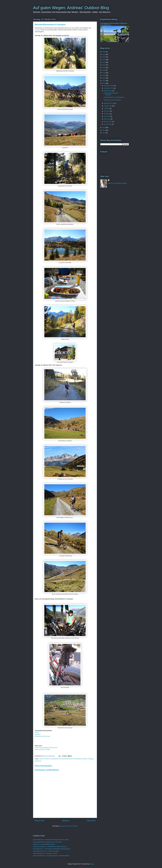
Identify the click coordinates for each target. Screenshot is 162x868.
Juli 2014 (107, 108)
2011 (104, 133)
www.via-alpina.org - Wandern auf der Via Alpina (47, 842)
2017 (104, 75)
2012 (104, 130)
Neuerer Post (39, 821)
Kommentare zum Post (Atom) (69, 826)
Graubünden (55, 759)
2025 (104, 54)
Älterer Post (91, 821)
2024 (104, 57)
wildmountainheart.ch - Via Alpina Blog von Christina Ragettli (51, 856)
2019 (104, 70)
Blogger (92, 864)
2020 (104, 68)
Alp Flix (37, 732)
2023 (104, 60)
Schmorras (38, 761)
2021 (104, 65)
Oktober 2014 (108, 91)
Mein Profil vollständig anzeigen (117, 183)
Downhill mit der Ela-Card (42, 736)
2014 (104, 83)
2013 (104, 127)
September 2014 (109, 103)
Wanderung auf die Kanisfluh (112, 100)
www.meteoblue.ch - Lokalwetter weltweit (45, 853)
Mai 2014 (107, 114)
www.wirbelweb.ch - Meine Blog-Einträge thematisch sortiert (51, 840)
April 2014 (107, 116)
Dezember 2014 (109, 86)
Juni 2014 (107, 111)
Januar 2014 (108, 124)
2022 (104, 62)
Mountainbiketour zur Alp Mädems (114, 97)
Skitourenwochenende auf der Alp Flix (46, 748)
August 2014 (108, 106)
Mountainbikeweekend (66, 759)
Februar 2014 (108, 122)
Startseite (66, 821)
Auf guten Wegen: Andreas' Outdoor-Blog (71, 8)
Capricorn (38, 734)
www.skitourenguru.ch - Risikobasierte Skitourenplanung (50, 847)
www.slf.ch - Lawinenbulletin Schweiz (44, 844)
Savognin (38, 30)
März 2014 (107, 119)
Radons (85, 759)
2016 (104, 78)
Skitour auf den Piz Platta (42, 749)
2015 (104, 81)
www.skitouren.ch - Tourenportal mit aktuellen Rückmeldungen (52, 849)
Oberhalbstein (78, 759)
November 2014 (109, 88)
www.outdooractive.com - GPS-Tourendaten (46, 851)
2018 (104, 73)
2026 (104, 52)
